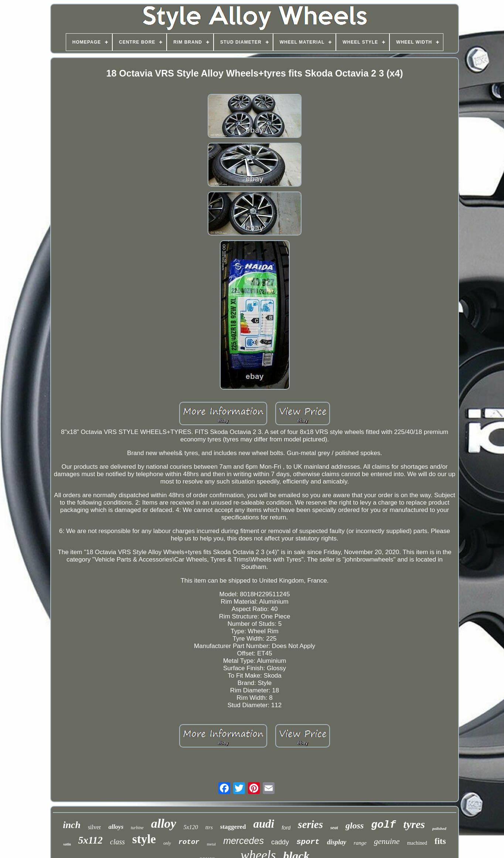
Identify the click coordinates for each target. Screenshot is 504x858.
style (144, 839)
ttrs (209, 827)
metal (211, 844)
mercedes (244, 841)
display (337, 842)
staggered (233, 827)
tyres (414, 824)
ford (286, 828)
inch (72, 825)
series (310, 824)
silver (95, 827)
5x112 (91, 840)
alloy (164, 823)
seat (334, 828)
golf (383, 825)
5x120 (191, 827)
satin (67, 844)
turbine (137, 828)
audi (264, 824)
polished (439, 828)
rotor (189, 842)
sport (308, 842)
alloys (116, 827)
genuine (387, 841)
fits (440, 841)
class (118, 842)
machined (417, 843)
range (360, 843)
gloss (355, 825)
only (167, 843)
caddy (280, 842)
